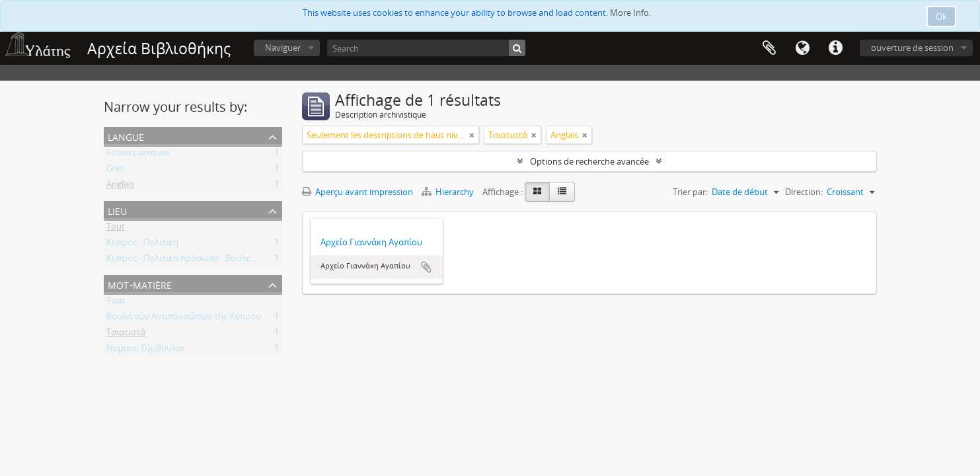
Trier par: (690, 192)
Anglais (120, 186)
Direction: (804, 192)
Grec (115, 171)
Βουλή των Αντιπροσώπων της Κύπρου (184, 319)
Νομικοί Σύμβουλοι (145, 350)
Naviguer (283, 48)
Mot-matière (140, 284)
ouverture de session (912, 48)
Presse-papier (769, 48)
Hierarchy (449, 192)
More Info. (630, 13)
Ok (941, 17)
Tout (116, 229)
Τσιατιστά (126, 335)
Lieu (117, 210)
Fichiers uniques (138, 155)
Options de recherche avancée (589, 161)
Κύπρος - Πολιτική (142, 245)
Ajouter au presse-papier (426, 267)
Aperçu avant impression (358, 192)
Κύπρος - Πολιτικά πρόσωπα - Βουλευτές (187, 260)
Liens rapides (835, 48)
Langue (802, 48)
